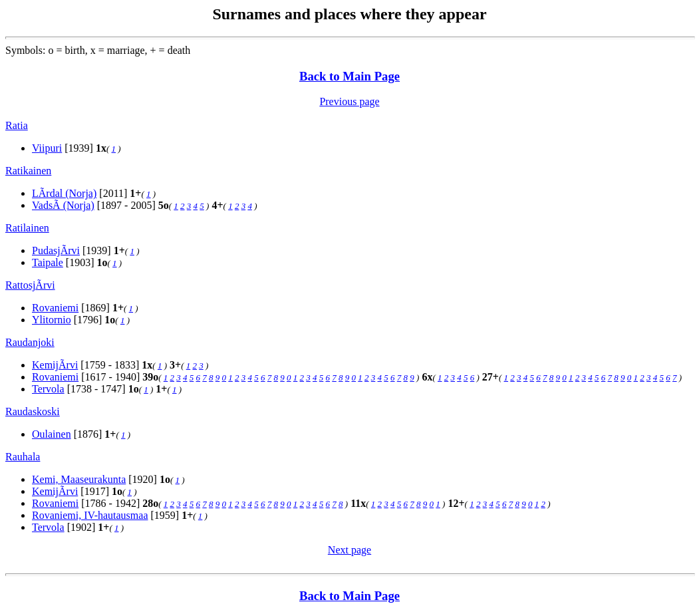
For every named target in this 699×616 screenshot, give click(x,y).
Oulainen (52, 434)
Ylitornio (52, 320)
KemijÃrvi (55, 365)
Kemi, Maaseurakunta (79, 479)
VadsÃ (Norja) (63, 205)
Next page (349, 550)
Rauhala (23, 457)
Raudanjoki (30, 342)
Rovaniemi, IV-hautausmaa (90, 515)
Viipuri (47, 148)
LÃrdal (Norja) (64, 193)
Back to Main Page (349, 76)
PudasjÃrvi (56, 250)
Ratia (17, 125)
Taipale (48, 262)
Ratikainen (28, 171)
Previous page (349, 101)
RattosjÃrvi (30, 285)
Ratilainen (27, 228)
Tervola (48, 389)
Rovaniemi (55, 308)
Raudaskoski (33, 411)
